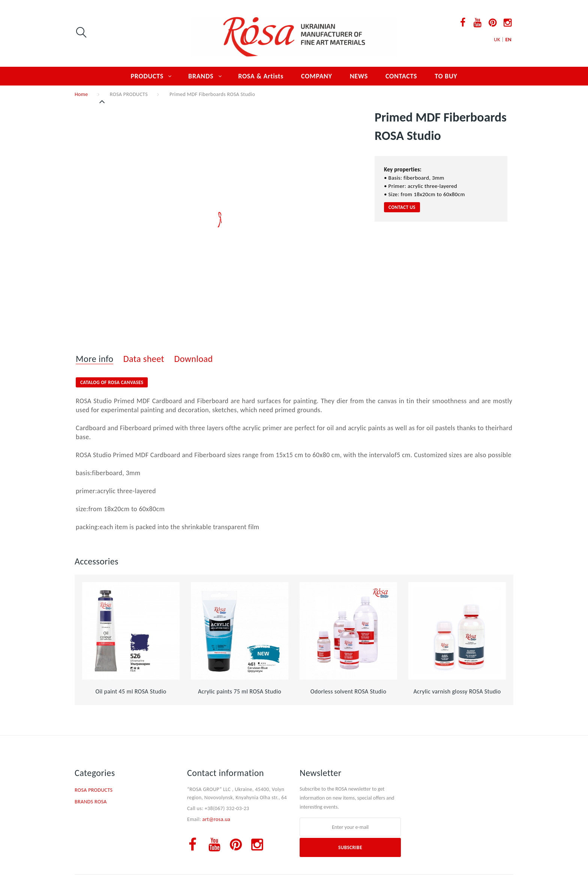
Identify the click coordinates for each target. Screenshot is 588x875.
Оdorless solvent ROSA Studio (348, 691)
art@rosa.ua (217, 819)
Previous (103, 102)
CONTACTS (401, 76)
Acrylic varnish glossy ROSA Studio (457, 691)
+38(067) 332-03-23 (227, 808)
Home (81, 94)
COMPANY (317, 76)
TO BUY (446, 76)
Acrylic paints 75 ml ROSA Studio (240, 691)
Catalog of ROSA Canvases (112, 382)
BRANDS (201, 76)
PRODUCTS (147, 76)
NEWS (359, 76)
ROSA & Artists (261, 76)
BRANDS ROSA (91, 802)
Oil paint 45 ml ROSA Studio (131, 691)
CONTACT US (402, 207)
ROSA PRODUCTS (129, 94)
